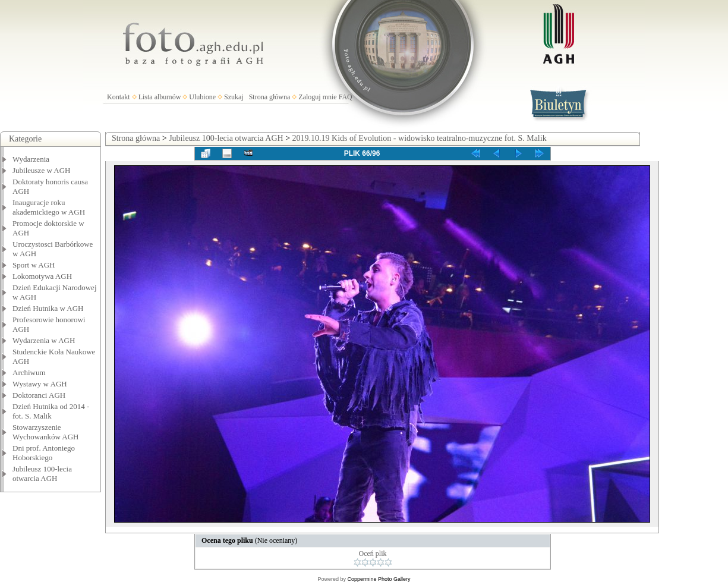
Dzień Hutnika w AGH (48, 308)
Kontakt (119, 97)
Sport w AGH (34, 265)
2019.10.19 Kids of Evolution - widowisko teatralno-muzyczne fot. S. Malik (420, 138)
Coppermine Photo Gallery (379, 579)
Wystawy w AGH (40, 384)
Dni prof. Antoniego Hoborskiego (44, 453)
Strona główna (270, 97)
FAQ (346, 97)
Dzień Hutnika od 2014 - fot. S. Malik (51, 411)
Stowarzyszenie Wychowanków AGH (46, 432)
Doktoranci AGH (39, 395)
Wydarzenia (31, 159)
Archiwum (29, 372)
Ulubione (202, 97)
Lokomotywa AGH (42, 276)
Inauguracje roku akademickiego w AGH (49, 207)
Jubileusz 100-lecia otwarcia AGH (42, 474)
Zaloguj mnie (317, 97)
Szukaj (234, 97)
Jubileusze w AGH (42, 170)
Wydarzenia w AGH (44, 340)
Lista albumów (160, 97)
